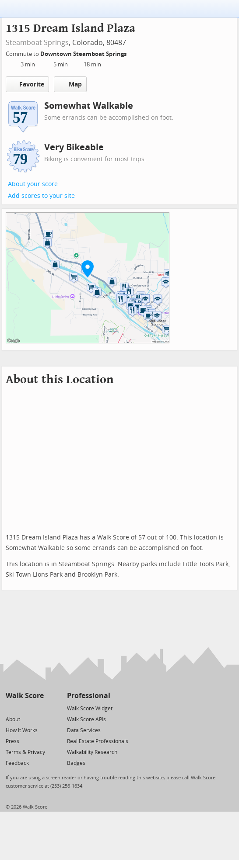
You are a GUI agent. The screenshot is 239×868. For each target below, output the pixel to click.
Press (12, 741)
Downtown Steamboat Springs (84, 54)
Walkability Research (92, 752)
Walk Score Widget (90, 709)
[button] (88, 269)
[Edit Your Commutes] (132, 53)
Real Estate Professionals (98, 741)
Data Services (84, 730)
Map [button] (70, 84)
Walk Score (25, 696)
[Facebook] (24, 708)
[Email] (38, 708)
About (13, 719)
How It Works (22, 730)
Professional (89, 696)
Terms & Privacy (25, 752)
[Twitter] (11, 708)
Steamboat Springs (37, 43)
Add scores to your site (41, 196)
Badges (76, 763)
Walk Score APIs (86, 719)
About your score (33, 184)
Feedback (17, 763)
